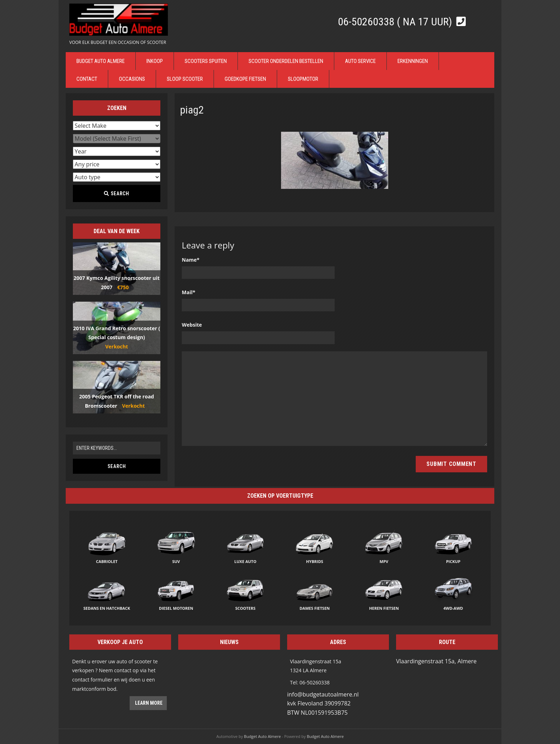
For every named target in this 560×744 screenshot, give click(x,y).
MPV (384, 561)
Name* (191, 260)
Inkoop (155, 61)
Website (192, 325)
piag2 (192, 110)
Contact (87, 79)
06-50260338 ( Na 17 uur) (396, 22)
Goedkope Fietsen (245, 79)
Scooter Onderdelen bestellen (286, 61)
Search (116, 193)
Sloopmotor (303, 79)
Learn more (148, 703)
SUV (176, 561)
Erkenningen (413, 61)
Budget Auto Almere (101, 61)
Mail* (189, 292)
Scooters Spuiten (206, 61)
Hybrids (315, 561)
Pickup (453, 561)
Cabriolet (107, 561)
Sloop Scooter (185, 79)
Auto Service (360, 61)
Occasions (132, 79)
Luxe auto (245, 561)
